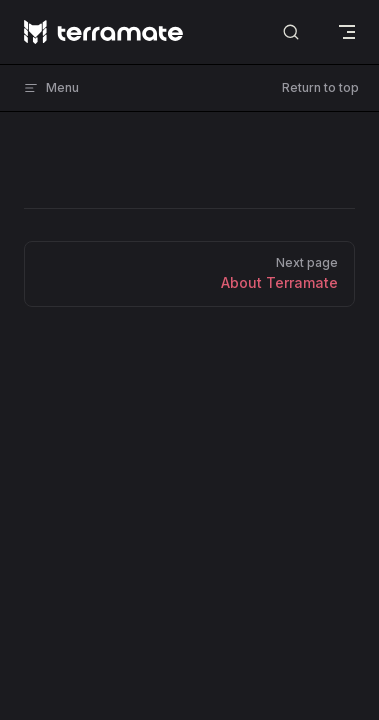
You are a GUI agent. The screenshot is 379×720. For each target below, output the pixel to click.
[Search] (291, 32)
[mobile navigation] (347, 32)
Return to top (320, 87)
